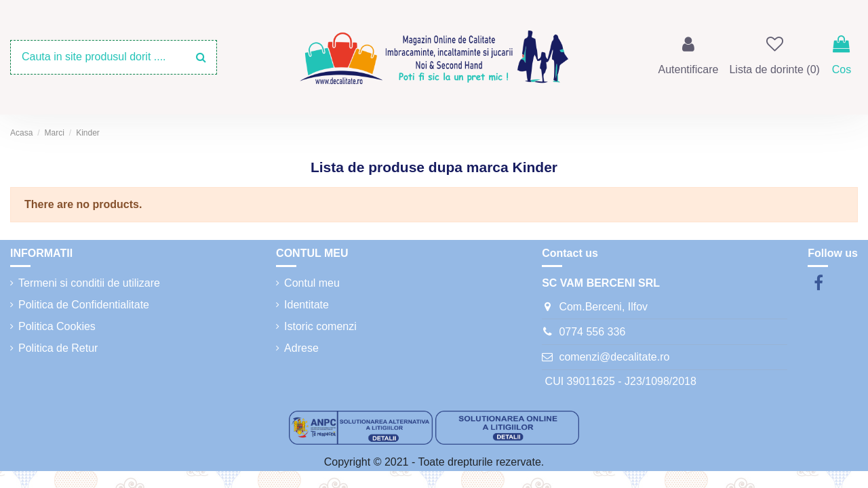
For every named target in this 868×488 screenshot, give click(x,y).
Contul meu (312, 283)
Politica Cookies (57, 326)
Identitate (307, 305)
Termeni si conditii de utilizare (89, 283)
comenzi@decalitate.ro (614, 357)
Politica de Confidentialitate (84, 305)
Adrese (301, 348)
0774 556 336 (592, 332)
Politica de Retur (58, 348)
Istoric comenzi (320, 326)
